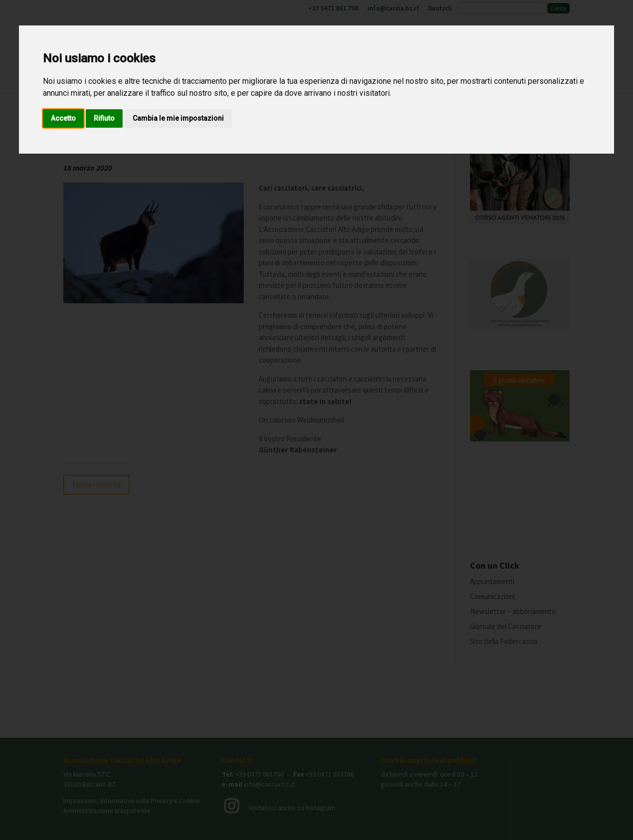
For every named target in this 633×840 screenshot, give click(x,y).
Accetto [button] (63, 118)
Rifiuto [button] (104, 118)
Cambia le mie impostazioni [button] (178, 118)
